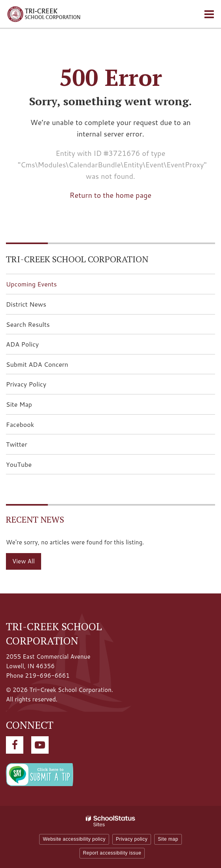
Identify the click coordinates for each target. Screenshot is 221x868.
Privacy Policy (26, 384)
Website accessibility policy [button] (74, 839)
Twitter (29, 446)
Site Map (19, 404)
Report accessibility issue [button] (112, 853)
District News (26, 304)
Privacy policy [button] (132, 839)
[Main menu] (209, 14)
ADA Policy (22, 344)
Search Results (28, 324)
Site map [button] (168, 839)
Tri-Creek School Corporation (77, 259)
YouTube (31, 467)
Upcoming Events (31, 284)
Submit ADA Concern (37, 364)
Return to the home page (110, 195)
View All (24, 561)
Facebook (32, 427)
